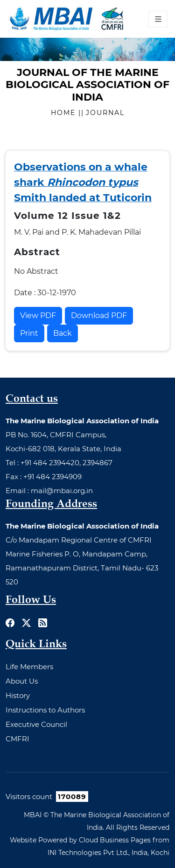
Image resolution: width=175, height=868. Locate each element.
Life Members (29, 667)
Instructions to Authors (45, 710)
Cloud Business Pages (115, 840)
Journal (105, 113)
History (18, 695)
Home (65, 113)
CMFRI (17, 739)
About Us (22, 681)
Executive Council (36, 724)
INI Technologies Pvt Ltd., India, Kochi (108, 853)
